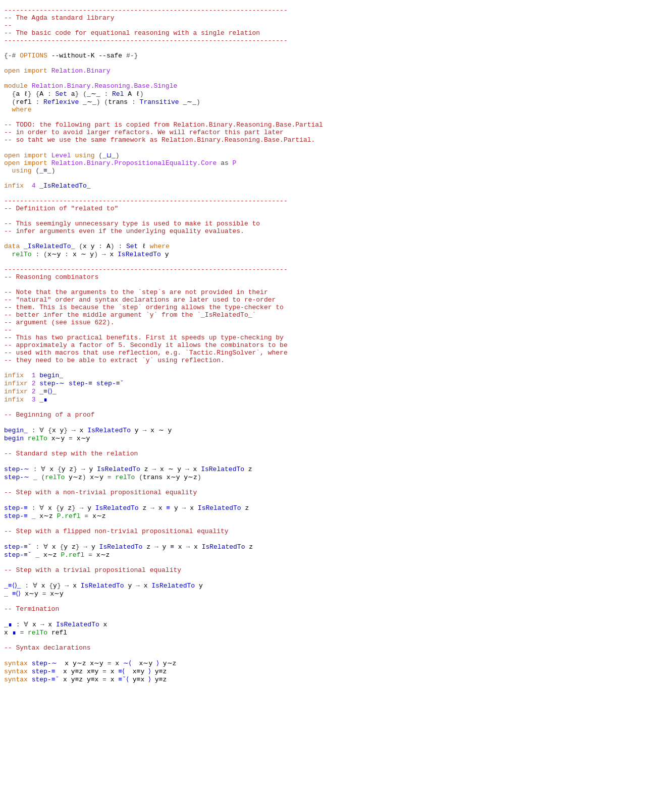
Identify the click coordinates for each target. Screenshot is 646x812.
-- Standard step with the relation (71, 538)
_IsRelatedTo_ (65, 220)
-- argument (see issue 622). (59, 383)
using (85, 184)
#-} (132, 66)
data (12, 293)
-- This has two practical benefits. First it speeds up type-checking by (144, 401)
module (16, 102)
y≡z (77, 792)
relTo (22, 302)
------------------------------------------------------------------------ (146, 11)
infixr (16, 456)
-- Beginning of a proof (49, 492)
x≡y (93, 792)
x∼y (53, 302)
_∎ (43, 474)
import (36, 84)
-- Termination (32, 719)
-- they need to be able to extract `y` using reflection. (114, 429)
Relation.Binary (81, 84)
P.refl (67, 610)
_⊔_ (108, 184)
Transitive (157, 120)
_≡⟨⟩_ (49, 465)
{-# (10, 66)
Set (61, 111)
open (12, 84)
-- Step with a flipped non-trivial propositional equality (116, 628)
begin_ (51, 447)
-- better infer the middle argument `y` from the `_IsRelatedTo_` (130, 374)
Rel (116, 111)
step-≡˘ (109, 456)
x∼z (45, 610)
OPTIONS (34, 66)
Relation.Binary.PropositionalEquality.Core (134, 193)
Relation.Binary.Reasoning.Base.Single (105, 102)
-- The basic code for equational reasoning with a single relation (132, 38)
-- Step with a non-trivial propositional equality (100, 583)
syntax (16, 783)
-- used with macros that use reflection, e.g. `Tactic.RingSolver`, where (146, 420)
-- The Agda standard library (59, 20)
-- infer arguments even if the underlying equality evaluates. (124, 274)
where (22, 129)
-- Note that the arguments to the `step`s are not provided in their (136, 347)
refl (23, 120)
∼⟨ (122, 783)
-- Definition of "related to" (61, 247)
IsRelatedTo (136, 302)
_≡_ (45, 202)
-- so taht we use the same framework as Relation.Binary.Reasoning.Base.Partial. (159, 165)
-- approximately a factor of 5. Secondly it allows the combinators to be (146, 411)
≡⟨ (122, 792)
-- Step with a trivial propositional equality (93, 674)
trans (116, 120)
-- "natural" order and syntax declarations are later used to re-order (140, 356)
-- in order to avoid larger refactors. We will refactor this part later (144, 156)
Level (61, 184)
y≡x (93, 801)
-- (8, 29)
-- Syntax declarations (47, 765)
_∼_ (93, 111)
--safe (110, 66)
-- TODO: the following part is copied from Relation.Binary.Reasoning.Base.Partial (164, 147)
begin (14, 519)
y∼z (73, 565)
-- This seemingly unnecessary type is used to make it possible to (132, 265)
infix (14, 220)
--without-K (73, 66)
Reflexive (61, 120)
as (225, 193)
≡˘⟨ (124, 801)
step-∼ (51, 456)
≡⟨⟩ (18, 701)
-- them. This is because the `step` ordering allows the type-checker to (144, 365)
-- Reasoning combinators (51, 329)
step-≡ (79, 456)
